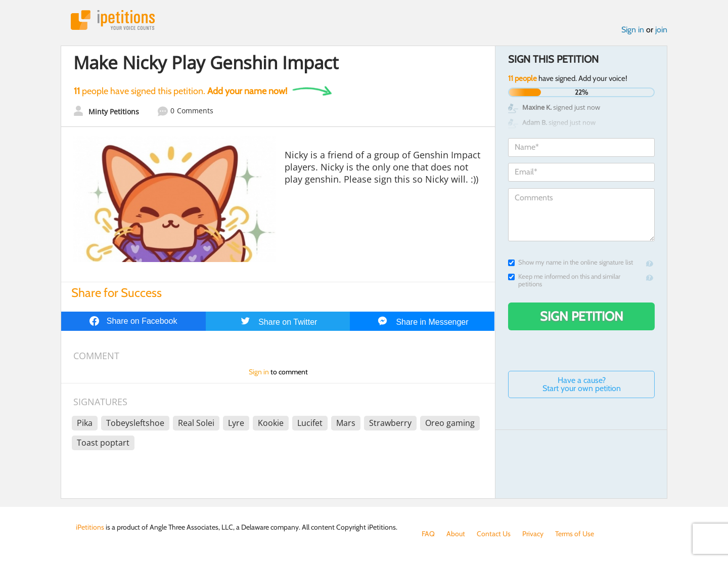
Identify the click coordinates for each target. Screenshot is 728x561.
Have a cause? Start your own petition (582, 384)
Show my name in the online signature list (571, 262)
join (661, 30)
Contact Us (494, 534)
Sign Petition (582, 316)
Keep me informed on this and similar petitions (564, 280)
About (456, 534)
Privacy (533, 534)
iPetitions (113, 20)
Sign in (633, 30)
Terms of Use (575, 534)
